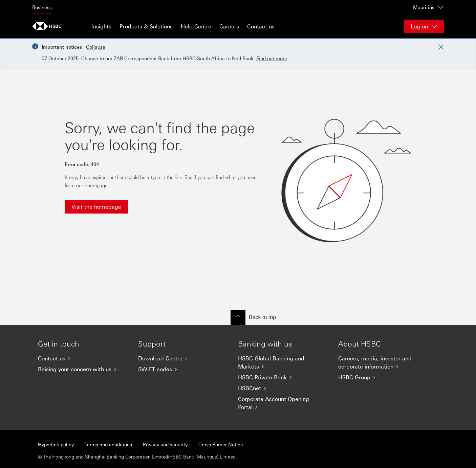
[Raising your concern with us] (83, 369)
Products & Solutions (146, 26)
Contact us (261, 26)
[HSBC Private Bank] (283, 377)
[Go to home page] (49, 26)
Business (42, 7)
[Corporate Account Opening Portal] (283, 403)
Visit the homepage (96, 207)
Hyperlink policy (56, 444)
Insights (101, 26)
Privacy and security (165, 444)
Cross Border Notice (221, 444)
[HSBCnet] (283, 388)
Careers (229, 26)
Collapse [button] (96, 47)
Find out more (272, 58)
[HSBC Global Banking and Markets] (283, 362)
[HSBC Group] (383, 377)
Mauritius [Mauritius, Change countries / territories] (428, 7)
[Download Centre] (183, 358)
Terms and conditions (108, 444)
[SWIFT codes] (183, 369)
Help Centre (196, 26)
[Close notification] (441, 47)
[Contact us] (83, 358)
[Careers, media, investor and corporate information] (383, 362)
